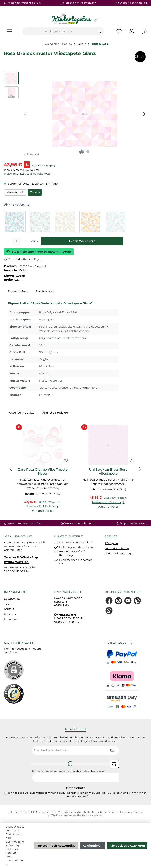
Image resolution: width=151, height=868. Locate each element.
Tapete (35, 192)
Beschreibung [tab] (45, 291)
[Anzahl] (16, 241)
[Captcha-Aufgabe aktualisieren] (114, 764)
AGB (7, 604)
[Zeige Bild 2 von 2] (88, 152)
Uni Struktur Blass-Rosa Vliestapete (108, 472)
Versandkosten (66, 812)
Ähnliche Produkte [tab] (55, 413)
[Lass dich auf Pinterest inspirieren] (137, 601)
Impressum (11, 619)
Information (15, 592)
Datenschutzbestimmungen (43, 793)
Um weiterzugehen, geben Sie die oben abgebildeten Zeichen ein (69, 771)
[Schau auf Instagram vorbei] (118, 601)
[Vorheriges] (26, 114)
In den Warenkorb (82, 241)
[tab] (18, 292)
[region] (75, 114)
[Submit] (112, 750)
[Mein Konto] (132, 31)
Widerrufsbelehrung (118, 554)
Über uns (10, 614)
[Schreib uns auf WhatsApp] (109, 611)
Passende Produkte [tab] (21, 413)
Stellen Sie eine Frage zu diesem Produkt (39, 252)
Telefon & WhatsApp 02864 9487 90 (21, 560)
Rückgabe (111, 543)
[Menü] (9, 31)
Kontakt (9, 609)
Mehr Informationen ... (15, 860)
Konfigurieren (93, 846)
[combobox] (59, 31)
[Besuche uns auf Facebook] (109, 601)
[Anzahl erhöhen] (25, 241)
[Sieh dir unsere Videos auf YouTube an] (128, 601)
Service (111, 536)
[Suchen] (99, 31)
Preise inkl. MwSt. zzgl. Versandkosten (28, 174)
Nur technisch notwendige (56, 846)
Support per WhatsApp (133, 3)
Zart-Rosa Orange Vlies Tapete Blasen (43, 472)
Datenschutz (12, 599)
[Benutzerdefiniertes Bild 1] (14, 694)
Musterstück (15, 192)
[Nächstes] (144, 114)
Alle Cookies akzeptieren (127, 846)
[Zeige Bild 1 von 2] (82, 152)
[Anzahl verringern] (8, 241)
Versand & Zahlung (117, 548)
